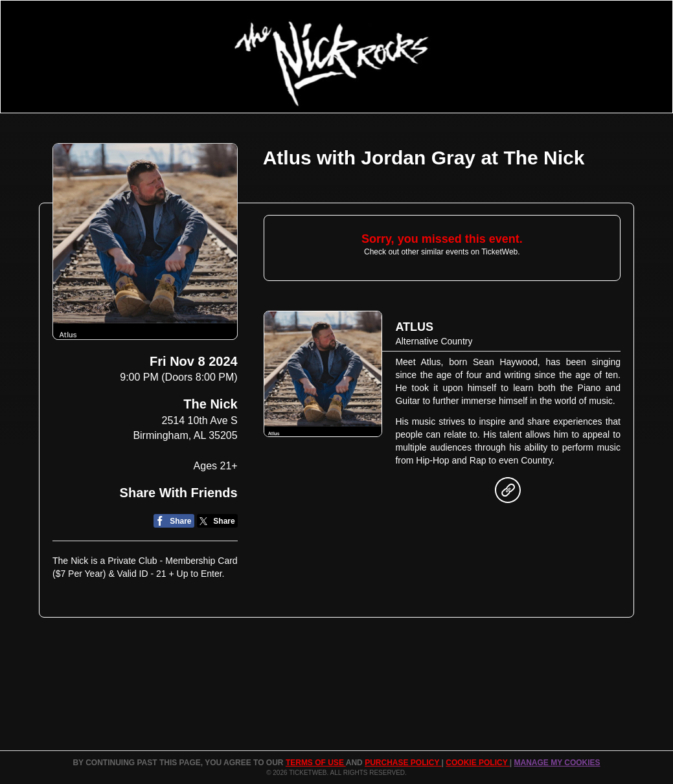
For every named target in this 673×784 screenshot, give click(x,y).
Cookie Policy (477, 763)
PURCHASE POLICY (403, 763)
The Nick (210, 404)
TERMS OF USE (316, 763)
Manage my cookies (557, 763)
